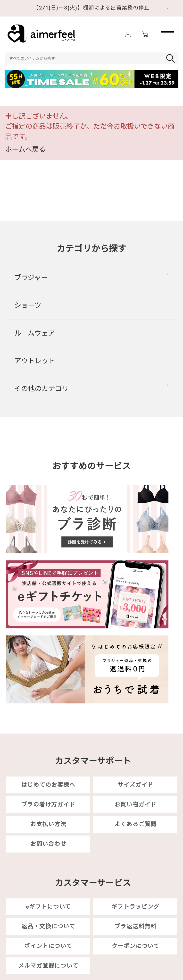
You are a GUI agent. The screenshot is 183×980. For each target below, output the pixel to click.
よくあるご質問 (136, 824)
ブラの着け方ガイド (48, 805)
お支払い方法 (48, 824)
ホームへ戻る (25, 149)
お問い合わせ (48, 844)
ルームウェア (35, 333)
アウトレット (35, 361)
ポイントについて (48, 946)
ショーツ (28, 305)
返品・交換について (48, 926)
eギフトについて (48, 907)
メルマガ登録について (48, 966)
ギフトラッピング (135, 907)
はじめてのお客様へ (48, 785)
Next (173, 9)
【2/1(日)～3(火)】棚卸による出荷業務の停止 (91, 8)
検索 (172, 58)
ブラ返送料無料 (136, 926)
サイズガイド (136, 785)
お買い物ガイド (136, 805)
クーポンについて (136, 946)
